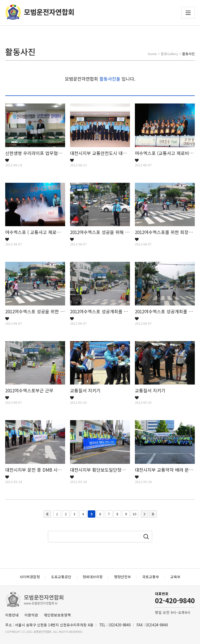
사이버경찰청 (30, 577)
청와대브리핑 (93, 577)
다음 (144, 514)
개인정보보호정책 (57, 615)
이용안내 (12, 615)
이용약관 (31, 615)
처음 (47, 514)
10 (134, 514)
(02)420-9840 (120, 625)
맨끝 (153, 514)
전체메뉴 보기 (188, 13)
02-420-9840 (175, 600)
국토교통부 (151, 577)
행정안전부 (123, 577)
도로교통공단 (61, 577)
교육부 (175, 577)
